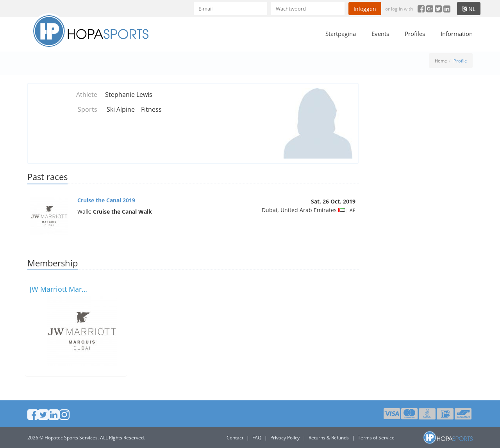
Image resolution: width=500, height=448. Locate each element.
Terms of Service (376, 438)
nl (469, 9)
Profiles (415, 34)
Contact (235, 438)
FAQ (257, 438)
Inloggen (365, 9)
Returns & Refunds (329, 438)
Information (457, 34)
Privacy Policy (285, 438)
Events (380, 34)
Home (441, 61)
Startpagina (341, 34)
